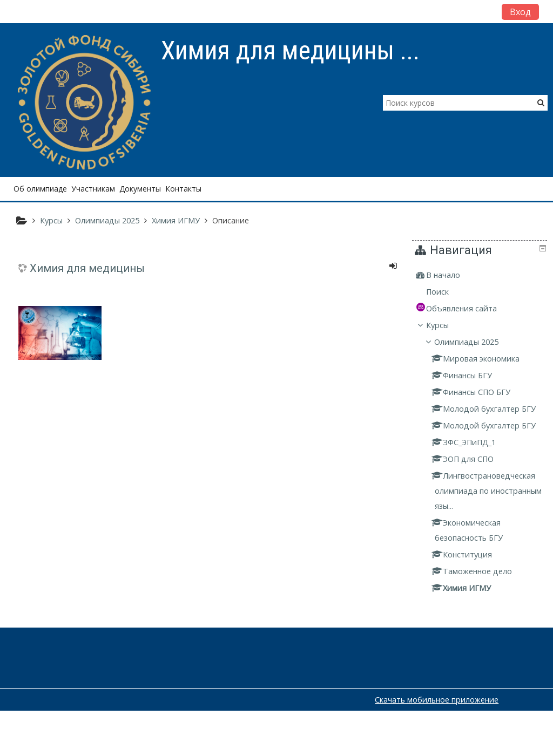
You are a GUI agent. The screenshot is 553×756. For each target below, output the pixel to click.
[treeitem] (481, 275)
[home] (85, 103)
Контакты (183, 189)
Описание (231, 220)
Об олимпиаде (40, 189)
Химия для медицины (87, 268)
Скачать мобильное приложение (437, 745)
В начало (451, 275)
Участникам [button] (93, 189)
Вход (520, 12)
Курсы (446, 325)
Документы (140, 189)
